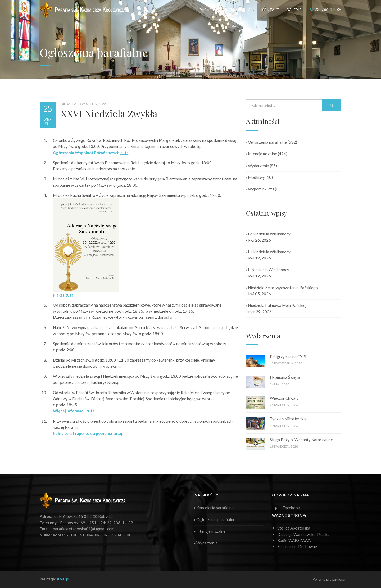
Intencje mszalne (262, 154)
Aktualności (240, 10)
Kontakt (271, 10)
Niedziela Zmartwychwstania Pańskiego (282, 288)
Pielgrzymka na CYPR (289, 357)
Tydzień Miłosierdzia (288, 419)
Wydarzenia (258, 166)
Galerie (294, 10)
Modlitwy (255, 177)
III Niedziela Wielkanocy (268, 252)
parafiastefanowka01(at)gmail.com (84, 529)
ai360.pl (63, 579)
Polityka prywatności (329, 579)
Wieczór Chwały (284, 398)
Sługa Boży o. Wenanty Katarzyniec (301, 440)
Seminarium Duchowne (297, 546)
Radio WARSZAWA (294, 540)
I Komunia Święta (285, 377)
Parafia (209, 10)
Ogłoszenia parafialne (266, 142)
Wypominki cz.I (260, 189)
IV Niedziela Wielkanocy (268, 234)
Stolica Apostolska (294, 528)
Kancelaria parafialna (214, 508)
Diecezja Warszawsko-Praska (303, 534)
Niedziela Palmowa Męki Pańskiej (276, 305)
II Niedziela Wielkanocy (268, 270)
